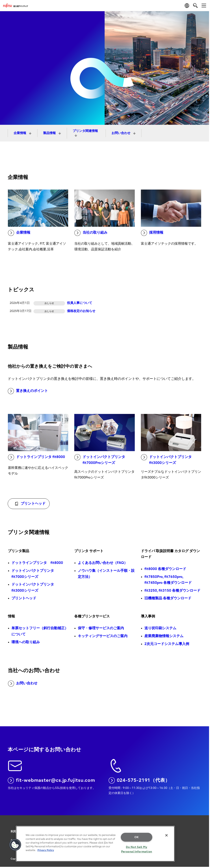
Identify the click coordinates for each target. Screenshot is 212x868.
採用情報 (152, 233)
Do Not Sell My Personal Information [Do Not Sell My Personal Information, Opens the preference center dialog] (137, 849)
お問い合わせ (121, 133)
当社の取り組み (91, 233)
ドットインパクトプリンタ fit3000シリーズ (166, 460)
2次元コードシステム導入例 (167, 644)
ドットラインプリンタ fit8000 (36, 457)
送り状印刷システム (160, 628)
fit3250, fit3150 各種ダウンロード (172, 591)
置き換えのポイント (28, 391)
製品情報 (50, 133)
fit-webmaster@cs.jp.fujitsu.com (51, 780)
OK (137, 837)
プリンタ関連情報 (85, 131)
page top (203, 817)
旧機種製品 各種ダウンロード (168, 598)
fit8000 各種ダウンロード (165, 569)
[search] (195, 5)
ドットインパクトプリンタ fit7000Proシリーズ (100, 460)
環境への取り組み (26, 642)
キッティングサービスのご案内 (103, 636)
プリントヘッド (24, 598)
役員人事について (80, 303)
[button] (15, 845)
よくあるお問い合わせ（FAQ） (103, 563)
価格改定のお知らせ (81, 311)
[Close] (166, 835)
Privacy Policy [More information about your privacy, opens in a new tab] (46, 850)
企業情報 (20, 133)
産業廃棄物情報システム (164, 636)
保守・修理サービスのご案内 (101, 628)
